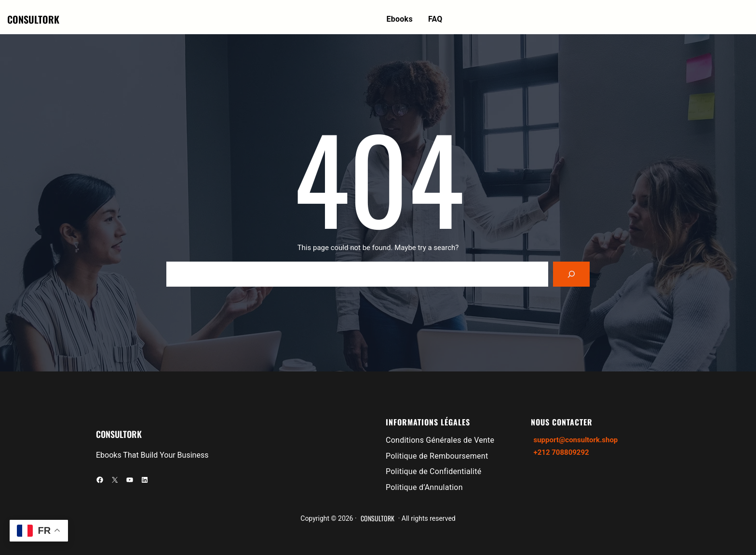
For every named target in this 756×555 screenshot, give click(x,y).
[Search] (571, 274)
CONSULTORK (33, 19)
